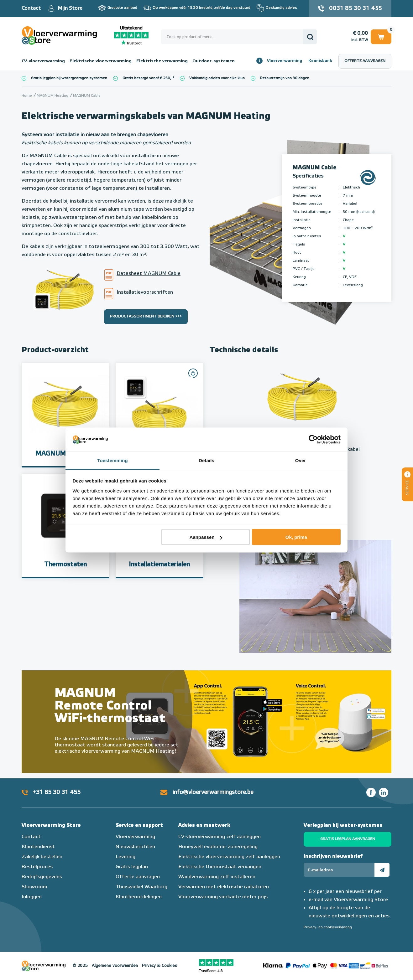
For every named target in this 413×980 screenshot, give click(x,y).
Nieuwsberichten (135, 847)
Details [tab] (206, 460)
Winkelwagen (381, 36)
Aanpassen (206, 537)
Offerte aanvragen (365, 61)
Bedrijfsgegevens (42, 877)
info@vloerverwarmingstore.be (213, 792)
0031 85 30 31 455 (355, 8)
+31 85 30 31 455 (57, 792)
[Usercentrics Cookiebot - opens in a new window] (313, 440)
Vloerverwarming (285, 61)
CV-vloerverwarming (43, 61)
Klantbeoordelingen (139, 897)
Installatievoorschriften (145, 292)
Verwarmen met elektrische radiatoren (224, 887)
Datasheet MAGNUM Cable (149, 274)
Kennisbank (320, 61)
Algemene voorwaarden (115, 966)
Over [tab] (301, 460)
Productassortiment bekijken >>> (146, 317)
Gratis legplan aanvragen (348, 839)
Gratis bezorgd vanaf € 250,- (147, 78)
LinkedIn (384, 792)
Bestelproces (37, 867)
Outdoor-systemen (214, 61)
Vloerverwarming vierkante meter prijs (223, 897)
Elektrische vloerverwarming (101, 61)
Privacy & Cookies (159, 966)
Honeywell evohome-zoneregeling (218, 847)
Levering (125, 857)
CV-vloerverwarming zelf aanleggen (220, 837)
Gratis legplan (132, 867)
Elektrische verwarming (162, 61)
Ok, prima (296, 537)
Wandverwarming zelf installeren (217, 877)
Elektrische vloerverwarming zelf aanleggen (229, 857)
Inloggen (32, 897)
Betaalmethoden (326, 966)
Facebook (371, 792)
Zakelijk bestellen (42, 857)
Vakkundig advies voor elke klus (217, 78)
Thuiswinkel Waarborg (141, 887)
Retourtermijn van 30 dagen (285, 78)
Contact (31, 8)
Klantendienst (38, 847)
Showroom (34, 887)
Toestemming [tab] (112, 460)
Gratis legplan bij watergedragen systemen (69, 78)
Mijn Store (70, 8)
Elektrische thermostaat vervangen (220, 867)
